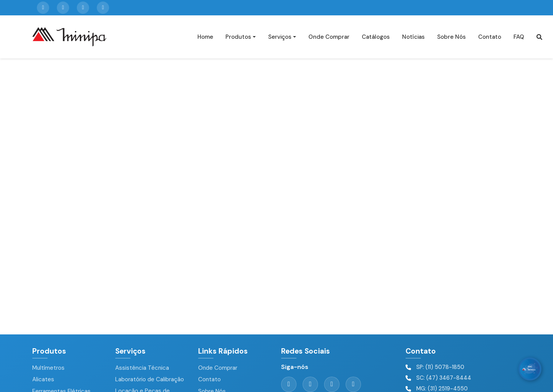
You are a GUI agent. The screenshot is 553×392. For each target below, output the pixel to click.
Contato (490, 37)
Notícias (413, 37)
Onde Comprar (329, 37)
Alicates (43, 379)
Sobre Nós (451, 37)
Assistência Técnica (142, 368)
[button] (539, 37)
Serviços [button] (280, 37)
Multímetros (48, 368)
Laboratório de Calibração (150, 379)
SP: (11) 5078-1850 (440, 367)
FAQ (519, 37)
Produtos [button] (238, 37)
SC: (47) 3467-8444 (444, 378)
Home (205, 37)
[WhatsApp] (530, 369)
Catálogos (376, 37)
